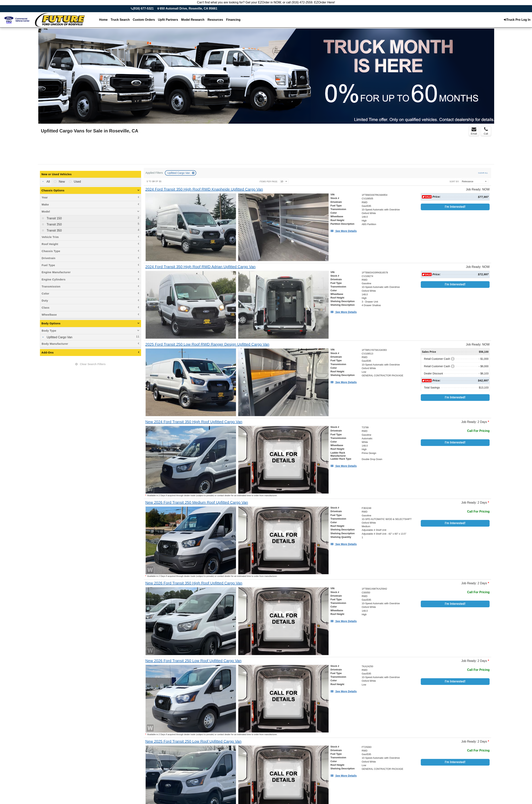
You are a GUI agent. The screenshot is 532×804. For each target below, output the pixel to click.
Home (103, 20)
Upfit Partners (168, 20)
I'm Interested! (455, 207)
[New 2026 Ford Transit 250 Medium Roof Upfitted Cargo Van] (197, 503)
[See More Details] (344, 231)
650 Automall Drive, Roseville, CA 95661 (189, 8)
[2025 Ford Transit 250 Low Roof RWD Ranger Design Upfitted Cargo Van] (207, 344)
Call (486, 131)
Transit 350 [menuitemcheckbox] (54, 230)
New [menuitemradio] (61, 182)
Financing (233, 20)
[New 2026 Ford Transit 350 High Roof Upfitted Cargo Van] (194, 583)
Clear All (483, 173)
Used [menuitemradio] (77, 182)
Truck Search (120, 20)
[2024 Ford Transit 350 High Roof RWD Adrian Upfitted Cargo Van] (200, 267)
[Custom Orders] (144, 20)
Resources (215, 20)
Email (474, 131)
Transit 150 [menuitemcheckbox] (54, 218)
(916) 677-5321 (143, 8)
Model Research (193, 20)
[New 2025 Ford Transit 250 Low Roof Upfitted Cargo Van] (193, 742)
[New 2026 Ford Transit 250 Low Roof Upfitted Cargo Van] (193, 661)
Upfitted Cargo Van (179, 173)
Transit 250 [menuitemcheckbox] (54, 224)
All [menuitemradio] (48, 182)
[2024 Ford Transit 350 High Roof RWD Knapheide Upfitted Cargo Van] (204, 189)
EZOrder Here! (325, 2)
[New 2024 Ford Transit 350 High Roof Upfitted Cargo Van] (194, 422)
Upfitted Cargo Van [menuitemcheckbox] (59, 337)
